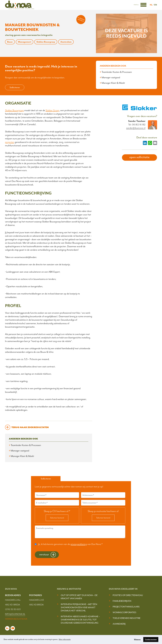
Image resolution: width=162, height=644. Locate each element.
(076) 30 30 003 (13, 609)
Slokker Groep (52, 110)
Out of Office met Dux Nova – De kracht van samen (79, 597)
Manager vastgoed (111, 77)
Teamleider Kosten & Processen (117, 72)
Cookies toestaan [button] (151, 639)
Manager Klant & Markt (113, 83)
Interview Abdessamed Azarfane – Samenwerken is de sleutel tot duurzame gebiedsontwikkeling (80, 620)
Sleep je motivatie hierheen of (103, 511)
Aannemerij (119, 624)
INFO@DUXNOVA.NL (15, 614)
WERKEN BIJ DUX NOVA (16, 619)
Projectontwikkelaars (126, 607)
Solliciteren (15, 87)
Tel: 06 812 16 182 (137, 125)
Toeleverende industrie (127, 618)
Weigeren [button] (137, 639)
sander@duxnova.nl (136, 128)
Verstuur (44, 554)
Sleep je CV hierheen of (57, 511)
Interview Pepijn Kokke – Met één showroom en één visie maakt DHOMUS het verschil (79, 607)
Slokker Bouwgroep (14, 110)
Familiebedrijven (122, 601)
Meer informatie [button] (65, 639)
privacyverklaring (79, 544)
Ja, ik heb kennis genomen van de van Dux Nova (70, 544)
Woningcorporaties (124, 612)
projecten (10, 142)
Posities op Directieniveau (128, 595)
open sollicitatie (139, 157)
